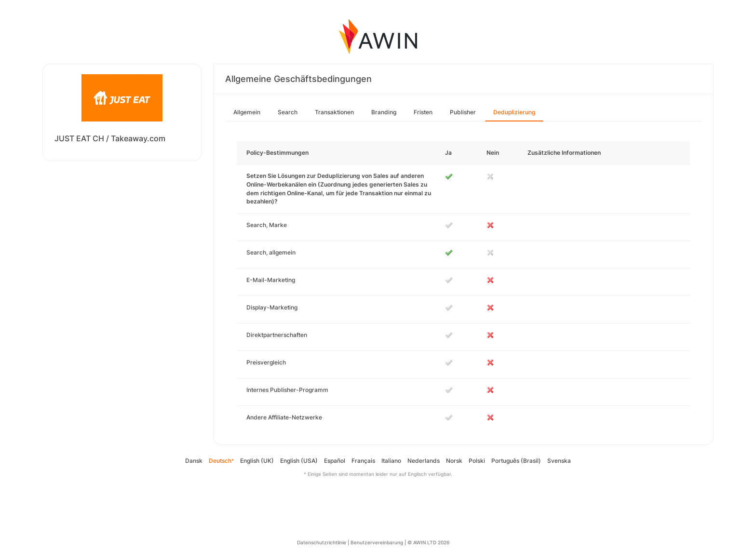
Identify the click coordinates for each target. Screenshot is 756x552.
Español (335, 461)
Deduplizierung (514, 112)
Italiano (391, 461)
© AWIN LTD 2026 (428, 542)
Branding (384, 112)
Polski (477, 461)
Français (363, 461)
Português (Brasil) (516, 461)
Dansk (194, 461)
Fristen (423, 112)
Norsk (454, 461)
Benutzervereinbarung (377, 542)
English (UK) (257, 461)
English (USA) (299, 461)
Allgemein (247, 112)
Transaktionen (334, 112)
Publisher (463, 112)
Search (288, 112)
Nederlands (424, 461)
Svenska (559, 461)
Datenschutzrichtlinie (322, 542)
